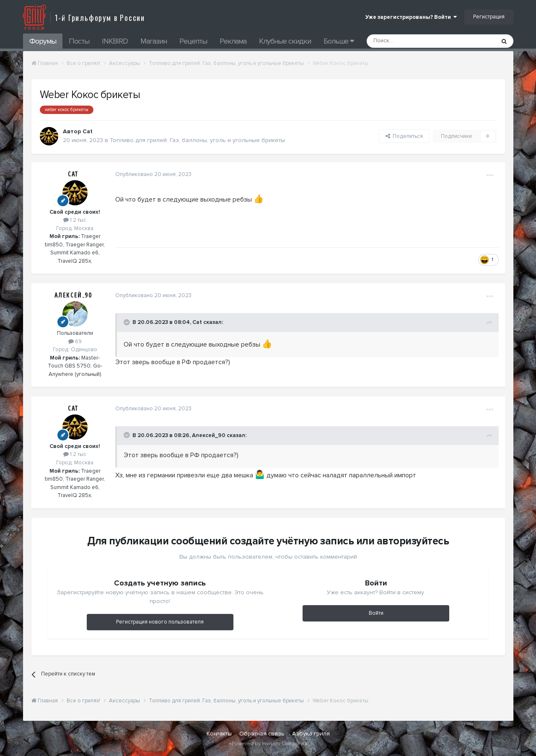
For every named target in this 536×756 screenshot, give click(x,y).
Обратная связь (262, 734)
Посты (79, 41)
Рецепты (193, 41)
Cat (73, 174)
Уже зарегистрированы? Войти (411, 17)
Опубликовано (153, 174)
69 (75, 342)
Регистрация (489, 17)
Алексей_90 (73, 295)
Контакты (219, 734)
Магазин (154, 41)
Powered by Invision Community (269, 744)
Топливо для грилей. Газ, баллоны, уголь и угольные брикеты (197, 140)
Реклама (233, 41)
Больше (339, 41)
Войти (376, 613)
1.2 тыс (75, 220)
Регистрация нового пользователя (160, 622)
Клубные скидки (285, 41)
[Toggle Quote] (127, 322)
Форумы (43, 41)
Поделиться (404, 136)
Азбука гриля (311, 734)
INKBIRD (115, 41)
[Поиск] (412, 41)
